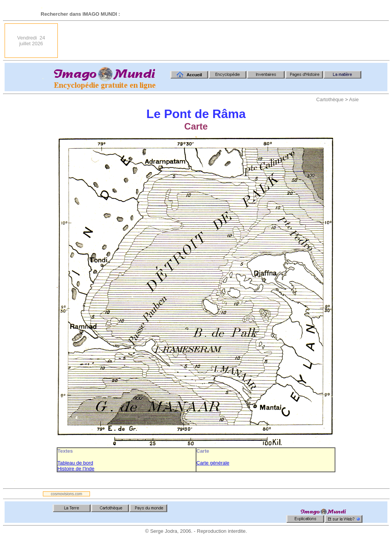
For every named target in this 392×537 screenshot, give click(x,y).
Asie (354, 99)
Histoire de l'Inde (76, 469)
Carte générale (213, 463)
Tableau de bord (75, 463)
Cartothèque (330, 99)
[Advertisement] (248, 41)
